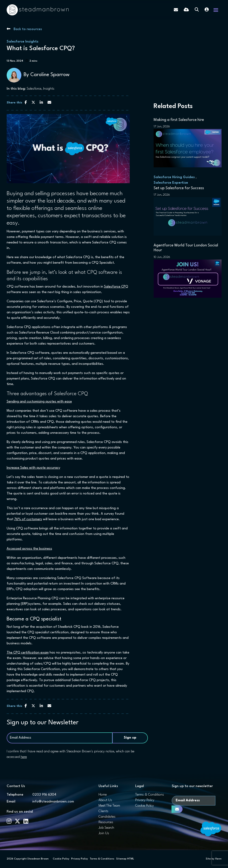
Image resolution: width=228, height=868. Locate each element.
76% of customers (28, 519)
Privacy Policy (145, 800)
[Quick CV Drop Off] (186, 10)
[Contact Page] (176, 10)
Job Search (106, 828)
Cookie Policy (145, 806)
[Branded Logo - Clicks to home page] (38, 10)
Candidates (107, 817)
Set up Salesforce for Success (179, 188)
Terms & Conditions (150, 795)
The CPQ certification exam (28, 653)
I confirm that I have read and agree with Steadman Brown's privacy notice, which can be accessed (70, 754)
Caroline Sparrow (50, 75)
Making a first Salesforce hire (179, 120)
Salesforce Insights (23, 42)
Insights (49, 89)
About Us (105, 800)
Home (103, 795)
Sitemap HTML (125, 859)
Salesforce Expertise (171, 183)
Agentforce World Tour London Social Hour (186, 248)
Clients (103, 811)
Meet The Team (109, 806)
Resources (106, 822)
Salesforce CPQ (116, 287)
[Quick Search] (197, 10)
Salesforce (34, 89)
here (24, 757)
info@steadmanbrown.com (53, 802)
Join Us (104, 833)
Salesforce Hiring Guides (174, 177)
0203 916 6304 (44, 795)
